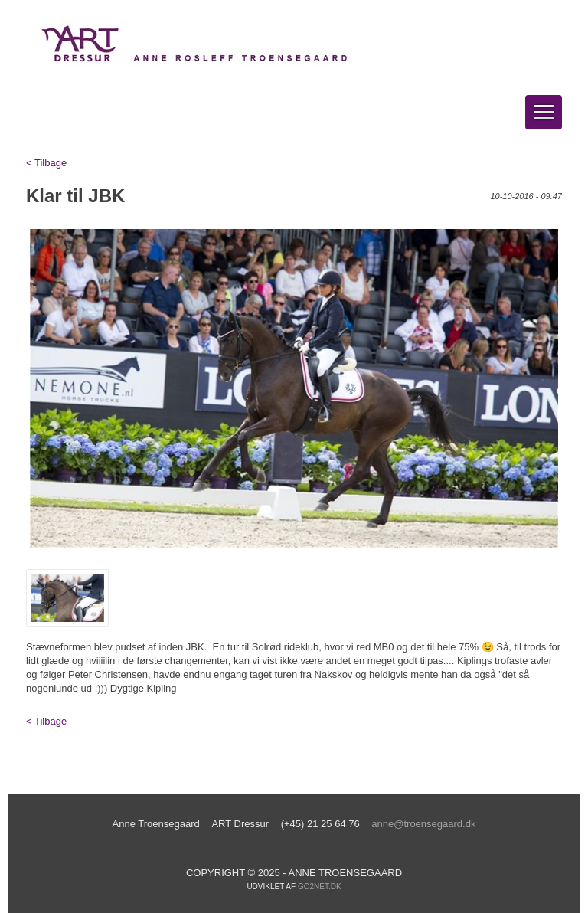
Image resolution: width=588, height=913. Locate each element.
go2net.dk (320, 887)
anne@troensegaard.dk (423, 824)
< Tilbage (46, 163)
